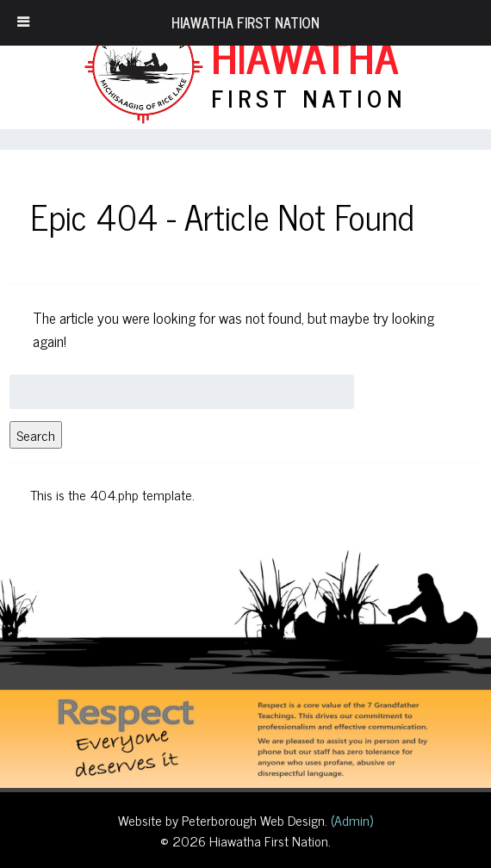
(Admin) (350, 820)
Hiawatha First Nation (245, 22)
